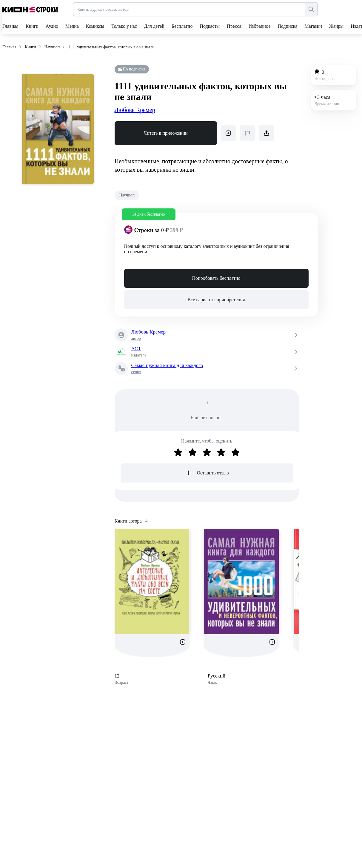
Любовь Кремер (135, 110)
